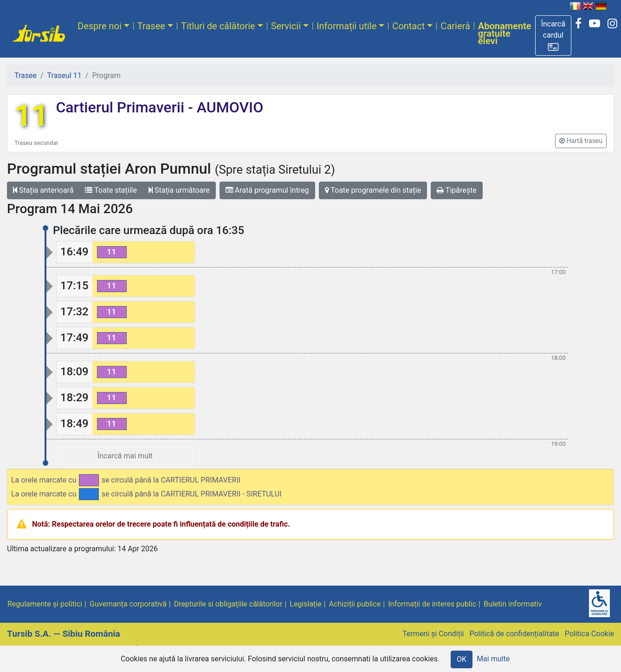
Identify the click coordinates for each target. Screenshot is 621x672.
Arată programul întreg (267, 190)
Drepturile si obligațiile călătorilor (228, 604)
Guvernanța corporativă (128, 604)
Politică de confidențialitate (514, 634)
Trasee (151, 26)
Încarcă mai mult (125, 456)
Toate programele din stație (373, 190)
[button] (553, 36)
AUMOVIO (228, 107)
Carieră (455, 26)
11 (31, 116)
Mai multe (493, 659)
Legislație (305, 604)
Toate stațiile (111, 190)
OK (462, 659)
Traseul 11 (65, 75)
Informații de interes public (432, 604)
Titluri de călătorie (218, 26)
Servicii (286, 26)
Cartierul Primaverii (122, 107)
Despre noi (100, 26)
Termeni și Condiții (433, 634)
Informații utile (346, 26)
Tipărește (457, 190)
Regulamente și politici (45, 604)
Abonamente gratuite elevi (505, 33)
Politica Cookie (589, 634)
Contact (408, 26)
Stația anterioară (43, 190)
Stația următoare (179, 190)
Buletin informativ (513, 604)
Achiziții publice (355, 604)
